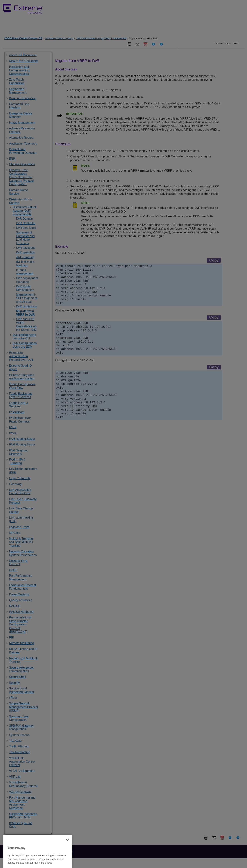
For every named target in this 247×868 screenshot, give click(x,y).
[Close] (68, 859)
